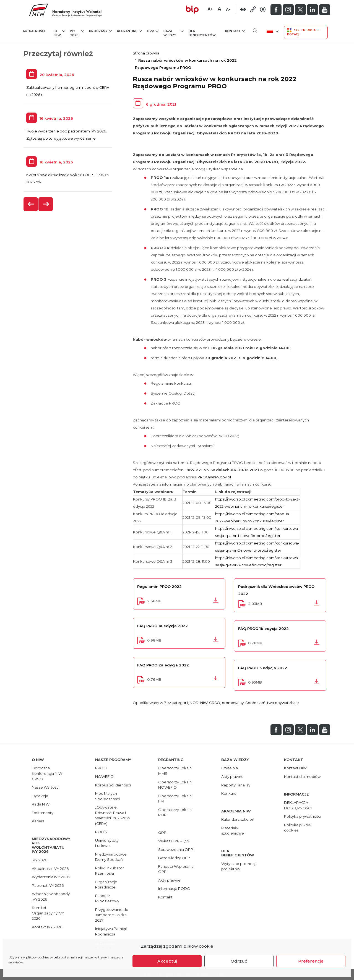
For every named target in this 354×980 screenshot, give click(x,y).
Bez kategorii (176, 703)
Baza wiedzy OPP (174, 858)
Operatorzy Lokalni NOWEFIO (175, 785)
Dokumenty (43, 813)
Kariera (38, 821)
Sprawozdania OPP (176, 849)
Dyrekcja (40, 796)
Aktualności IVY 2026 (50, 869)
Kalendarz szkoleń (238, 819)
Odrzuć (239, 961)
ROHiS (101, 832)
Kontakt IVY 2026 (47, 927)
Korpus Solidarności (113, 785)
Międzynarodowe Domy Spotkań (111, 857)
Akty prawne (169, 880)
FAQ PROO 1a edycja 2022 (162, 626)
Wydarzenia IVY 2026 (51, 877)
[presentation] (31, 204)
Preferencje (311, 961)
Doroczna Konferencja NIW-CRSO (48, 773)
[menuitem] (272, 31)
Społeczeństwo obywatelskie (272, 703)
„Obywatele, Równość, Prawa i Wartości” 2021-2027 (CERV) (113, 815)
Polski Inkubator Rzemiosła (110, 871)
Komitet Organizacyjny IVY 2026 (48, 913)
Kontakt (235, 31)
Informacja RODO (174, 888)
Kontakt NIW (295, 768)
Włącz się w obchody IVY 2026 (51, 896)
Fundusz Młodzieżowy (107, 898)
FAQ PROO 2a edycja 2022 (163, 665)
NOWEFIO (104, 776)
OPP (153, 31)
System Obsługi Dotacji (303, 32)
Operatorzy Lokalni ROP (175, 812)
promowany (233, 703)
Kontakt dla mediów (302, 776)
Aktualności (34, 31)
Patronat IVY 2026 (48, 885)
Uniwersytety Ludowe (107, 843)
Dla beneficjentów (202, 33)
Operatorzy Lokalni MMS (175, 771)
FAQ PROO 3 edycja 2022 (263, 668)
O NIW (60, 33)
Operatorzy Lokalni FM (175, 799)
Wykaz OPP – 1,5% (174, 841)
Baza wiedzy (174, 33)
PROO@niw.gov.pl (214, 477)
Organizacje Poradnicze (106, 885)
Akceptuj (167, 961)
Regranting (129, 31)
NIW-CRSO (210, 703)
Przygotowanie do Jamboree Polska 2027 (112, 915)
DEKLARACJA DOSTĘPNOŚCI (298, 805)
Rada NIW (41, 804)
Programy (100, 31)
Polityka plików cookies (298, 828)
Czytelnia (230, 768)
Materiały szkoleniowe (233, 831)
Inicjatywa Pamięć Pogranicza (111, 931)
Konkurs (229, 793)
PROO (101, 768)
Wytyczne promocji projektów (239, 866)
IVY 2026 (77, 33)
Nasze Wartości (46, 787)
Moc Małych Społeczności (107, 796)
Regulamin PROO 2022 (159, 587)
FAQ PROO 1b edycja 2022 (263, 629)
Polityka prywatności (303, 816)
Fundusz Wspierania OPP (176, 869)
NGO (194, 703)
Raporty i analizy (236, 785)
